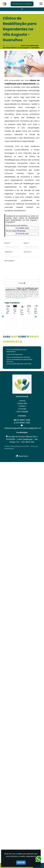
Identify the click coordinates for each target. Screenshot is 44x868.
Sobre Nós (23, 403)
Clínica (23, 406)
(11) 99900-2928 (22, 228)
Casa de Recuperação (14, 354)
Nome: (8, 243)
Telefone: (9, 252)
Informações (23, 412)
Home (23, 401)
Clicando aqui (22, 234)
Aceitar (21, 862)
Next (36, 317)
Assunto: (28, 252)
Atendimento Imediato (22, 4)
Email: (27, 243)
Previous (3, 317)
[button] (41, 4)
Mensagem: (10, 261)
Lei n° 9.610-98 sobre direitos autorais (22, 297)
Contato (23, 409)
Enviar (22, 283)
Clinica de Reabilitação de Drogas (18, 357)
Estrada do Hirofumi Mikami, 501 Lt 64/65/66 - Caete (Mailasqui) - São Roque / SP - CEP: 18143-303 (22, 439)
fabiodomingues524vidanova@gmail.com (23, 428)
